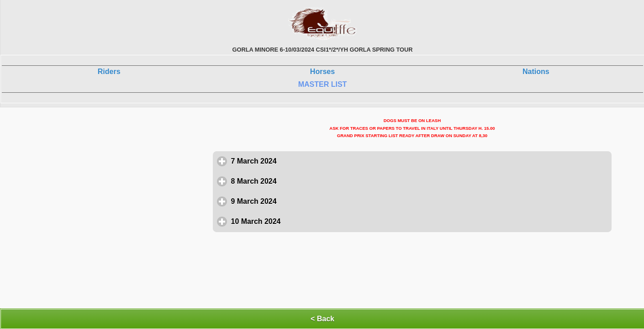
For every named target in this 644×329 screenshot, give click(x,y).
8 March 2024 (296, 181)
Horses (322, 72)
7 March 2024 (296, 161)
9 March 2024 (296, 201)
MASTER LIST (323, 84)
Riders (109, 72)
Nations (536, 72)
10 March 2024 (298, 221)
